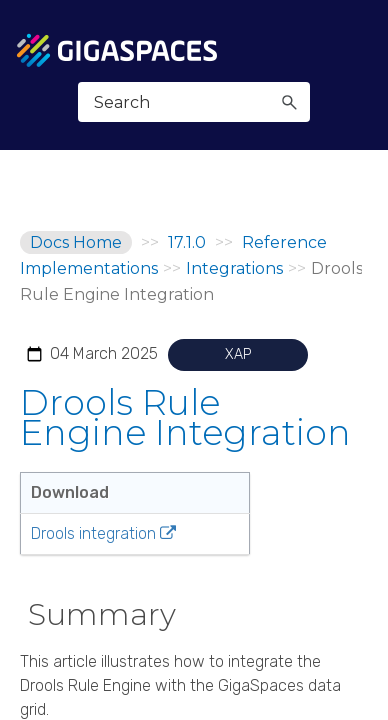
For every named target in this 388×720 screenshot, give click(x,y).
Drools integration (93, 533)
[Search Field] (194, 102)
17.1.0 (187, 242)
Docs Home (76, 242)
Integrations (234, 268)
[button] (289, 102)
